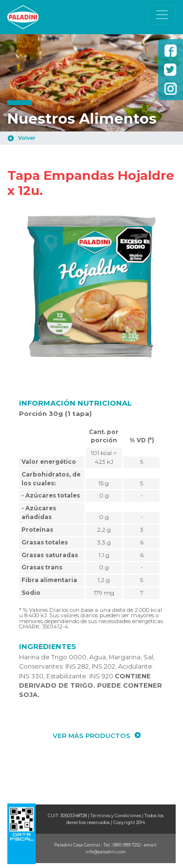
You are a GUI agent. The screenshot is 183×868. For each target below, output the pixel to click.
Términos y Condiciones (116, 816)
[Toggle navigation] (162, 15)
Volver (27, 138)
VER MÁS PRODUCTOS (91, 736)
